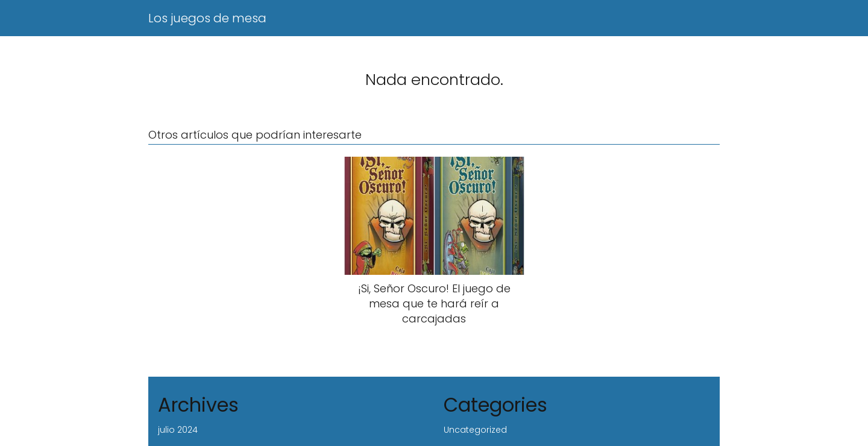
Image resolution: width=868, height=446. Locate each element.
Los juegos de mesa (207, 18)
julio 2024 (178, 430)
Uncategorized (475, 430)
